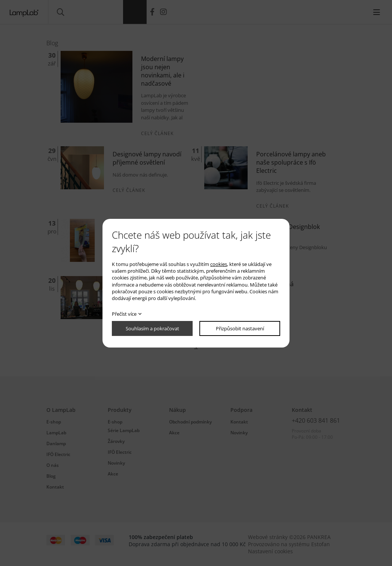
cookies (219, 264)
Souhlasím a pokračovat (152, 328)
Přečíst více (124, 314)
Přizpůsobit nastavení (240, 328)
